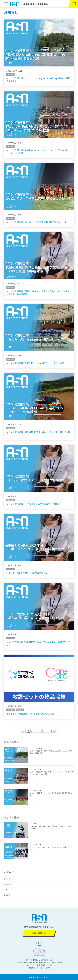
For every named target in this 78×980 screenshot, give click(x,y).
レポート (7, 890)
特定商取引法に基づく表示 (39, 968)
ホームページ (29, 965)
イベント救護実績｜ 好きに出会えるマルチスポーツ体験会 (33, 504)
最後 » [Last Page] (53, 731)
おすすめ (7, 879)
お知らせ (7, 884)
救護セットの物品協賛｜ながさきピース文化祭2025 (30, 714)
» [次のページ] (48, 731)
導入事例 (7, 895)
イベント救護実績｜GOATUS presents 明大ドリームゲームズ (35, 363)
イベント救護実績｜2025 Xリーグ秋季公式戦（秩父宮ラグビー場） (37, 222)
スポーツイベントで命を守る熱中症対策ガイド (28, 573)
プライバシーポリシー (46, 965)
